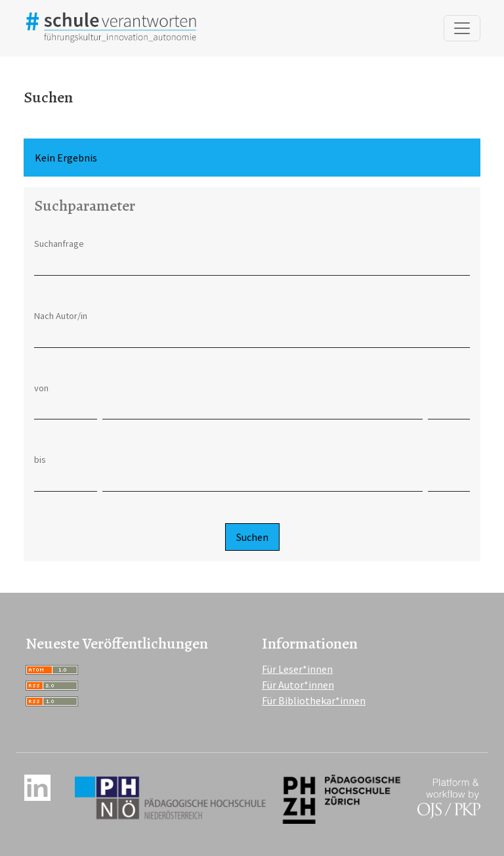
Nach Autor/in (61, 316)
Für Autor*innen (298, 685)
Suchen (252, 537)
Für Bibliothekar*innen (314, 700)
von (41, 388)
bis (40, 460)
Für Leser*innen (297, 669)
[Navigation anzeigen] (462, 28)
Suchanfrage (59, 244)
